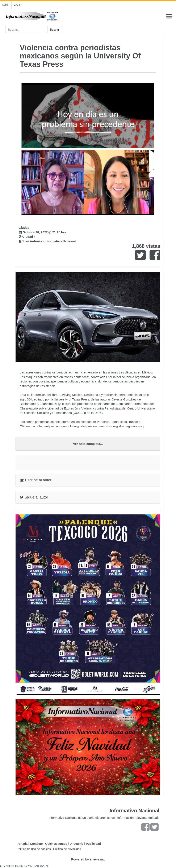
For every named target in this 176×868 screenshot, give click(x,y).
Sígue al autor (34, 497)
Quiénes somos (56, 844)
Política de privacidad (67, 849)
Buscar (55, 30)
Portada (22, 844)
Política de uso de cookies (34, 849)
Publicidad (93, 844)
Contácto (36, 844)
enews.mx (97, 859)
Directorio (76, 844)
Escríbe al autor (36, 480)
